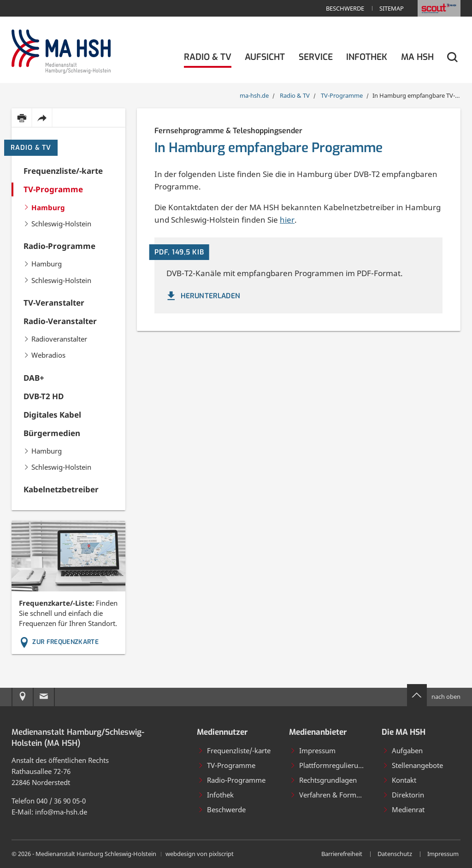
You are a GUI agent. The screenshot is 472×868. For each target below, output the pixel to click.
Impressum (313, 750)
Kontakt (399, 780)
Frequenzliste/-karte (234, 750)
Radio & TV (31, 148)
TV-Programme (227, 765)
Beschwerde (345, 8)
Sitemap (392, 8)
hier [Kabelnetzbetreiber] (287, 220)
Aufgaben (403, 750)
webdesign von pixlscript (200, 854)
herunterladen (203, 296)
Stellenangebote (413, 765)
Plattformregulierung (328, 765)
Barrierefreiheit (342, 854)
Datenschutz (395, 854)
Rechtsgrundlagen (323, 780)
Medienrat (404, 809)
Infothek (216, 795)
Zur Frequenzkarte (59, 642)
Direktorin (403, 795)
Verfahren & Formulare (331, 795)
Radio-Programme (232, 780)
